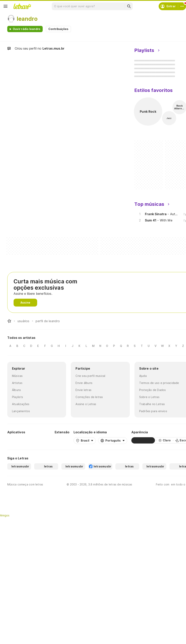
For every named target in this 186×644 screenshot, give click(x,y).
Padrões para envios (153, 411)
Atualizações (21, 404)
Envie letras (83, 390)
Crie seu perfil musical (90, 376)
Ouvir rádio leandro (27, 29)
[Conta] (182, 6)
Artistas (17, 383)
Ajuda (143, 376)
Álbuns (16, 390)
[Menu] (6, 6)
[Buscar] (129, 6)
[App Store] (41, 440)
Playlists (17, 397)
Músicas (17, 376)
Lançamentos (21, 411)
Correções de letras (89, 397)
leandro (27, 19)
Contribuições (58, 29)
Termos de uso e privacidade (159, 383)
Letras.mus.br (53, 48)
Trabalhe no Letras (152, 404)
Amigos (5, 515)
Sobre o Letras (149, 397)
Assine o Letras (86, 404)
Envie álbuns (84, 383)
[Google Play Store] (18, 440)
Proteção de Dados (153, 390)
